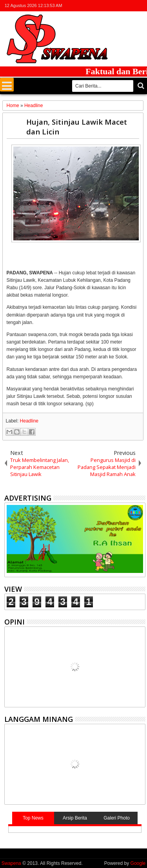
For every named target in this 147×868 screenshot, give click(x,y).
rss (130, 6)
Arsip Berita (75, 818)
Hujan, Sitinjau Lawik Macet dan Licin (77, 127)
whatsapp (140, 6)
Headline (29, 421)
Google (138, 863)
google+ (120, 6)
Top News (33, 818)
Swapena (11, 863)
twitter (100, 6)
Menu (7, 85)
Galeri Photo (117, 818)
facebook (110, 6)
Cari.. (140, 86)
